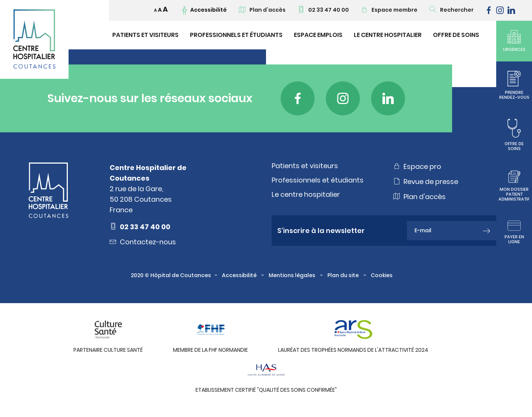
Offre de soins (456, 35)
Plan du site (344, 275)
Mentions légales (293, 275)
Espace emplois (318, 35)
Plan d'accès (420, 196)
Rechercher (452, 10)
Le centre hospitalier (306, 195)
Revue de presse (426, 181)
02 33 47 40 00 (323, 10)
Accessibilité (240, 275)
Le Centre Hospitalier (388, 35)
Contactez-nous (143, 242)
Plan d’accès (262, 10)
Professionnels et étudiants (236, 35)
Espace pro (417, 166)
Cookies (382, 275)
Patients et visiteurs (145, 35)
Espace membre (389, 10)
